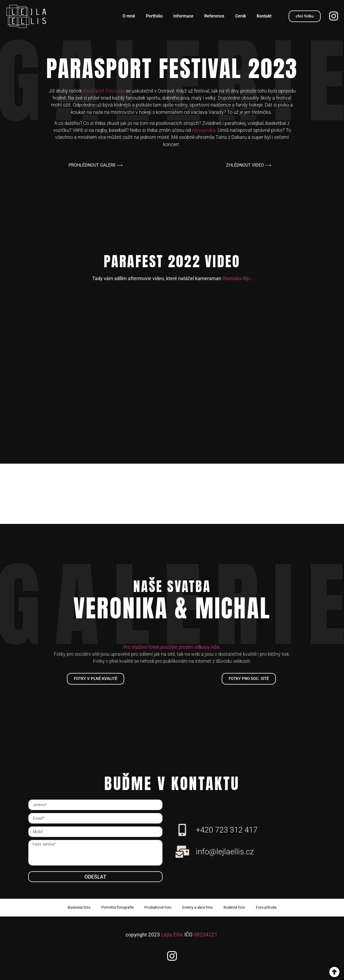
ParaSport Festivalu (104, 91)
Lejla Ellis (172, 935)
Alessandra (204, 130)
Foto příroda (266, 907)
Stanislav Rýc (236, 279)
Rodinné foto (234, 907)
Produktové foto (158, 907)
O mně (129, 16)
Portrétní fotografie (117, 907)
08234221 (206, 935)
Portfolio (154, 16)
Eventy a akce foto (198, 907)
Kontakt (264, 16)
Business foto (79, 907)
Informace (183, 16)
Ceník (241, 16)
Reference (214, 16)
